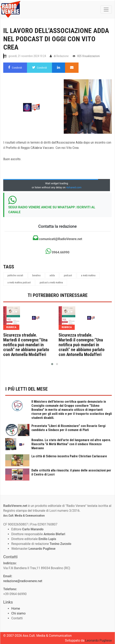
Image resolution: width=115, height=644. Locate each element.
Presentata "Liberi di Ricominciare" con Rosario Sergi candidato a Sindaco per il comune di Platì (68, 428)
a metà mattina (88, 275)
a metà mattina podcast (19, 283)
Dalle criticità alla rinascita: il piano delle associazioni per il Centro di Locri (71, 472)
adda (52, 275)
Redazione (63, 56)
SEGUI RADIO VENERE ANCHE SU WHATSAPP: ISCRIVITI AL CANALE (52, 210)
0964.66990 (57, 251)
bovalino (36, 275)
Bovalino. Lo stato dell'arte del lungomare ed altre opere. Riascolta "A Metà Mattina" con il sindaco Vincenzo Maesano (71, 444)
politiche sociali (15, 275)
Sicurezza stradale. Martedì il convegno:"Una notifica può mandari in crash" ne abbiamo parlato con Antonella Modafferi (26, 345)
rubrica (11, 327)
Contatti (17, 618)
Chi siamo (18, 613)
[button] (52, 364)
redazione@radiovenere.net (23, 581)
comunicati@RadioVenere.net (57, 238)
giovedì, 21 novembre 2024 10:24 (27, 56)
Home (16, 609)
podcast (68, 275)
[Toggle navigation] (106, 10)
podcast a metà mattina (51, 283)
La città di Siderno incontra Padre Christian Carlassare (69, 456)
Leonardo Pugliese (98, 640)
